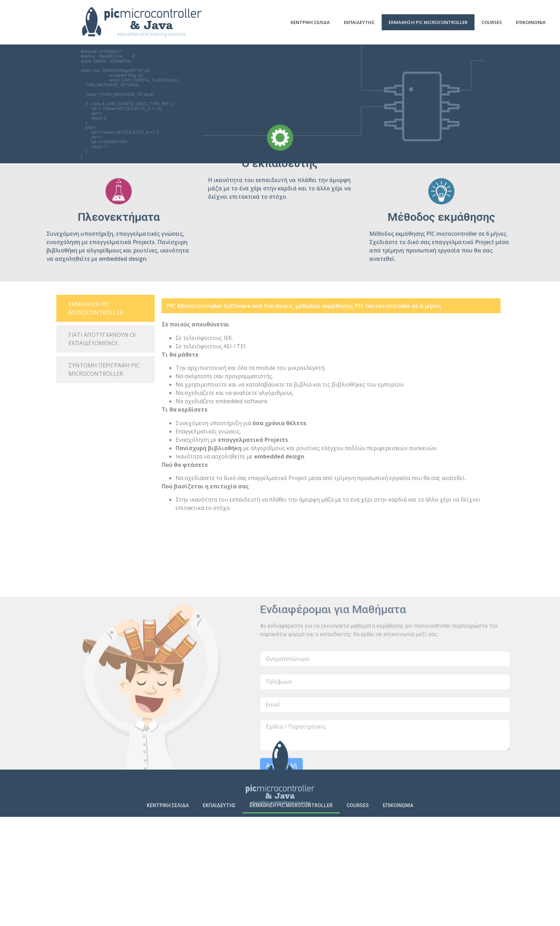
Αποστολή (281, 847)
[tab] (105, 308)
